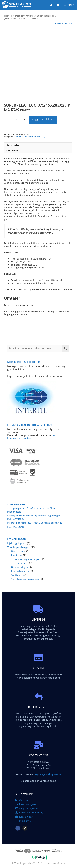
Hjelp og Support (17, 543)
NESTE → (68, 23)
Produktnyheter (20, 571)
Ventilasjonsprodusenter (25, 579)
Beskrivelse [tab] (13, 145)
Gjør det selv (18, 551)
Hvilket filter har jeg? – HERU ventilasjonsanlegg (35, 523)
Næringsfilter (17, 16)
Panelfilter (30, 16)
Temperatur (21, 563)
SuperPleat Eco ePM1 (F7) (34, 137)
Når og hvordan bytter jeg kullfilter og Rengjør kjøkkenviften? (34, 517)
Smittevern (17, 575)
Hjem (7, 16)
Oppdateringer (20, 567)
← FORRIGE (58, 23)
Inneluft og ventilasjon (27, 559)
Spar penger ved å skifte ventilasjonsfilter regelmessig (31, 510)
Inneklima (17, 555)
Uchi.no (61, 863)
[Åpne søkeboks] (51, 5)
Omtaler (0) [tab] (13, 150)
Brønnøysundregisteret (47, 774)
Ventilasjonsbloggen (19, 547)
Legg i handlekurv (43, 119)
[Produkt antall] (16, 120)
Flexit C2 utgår (16, 527)
